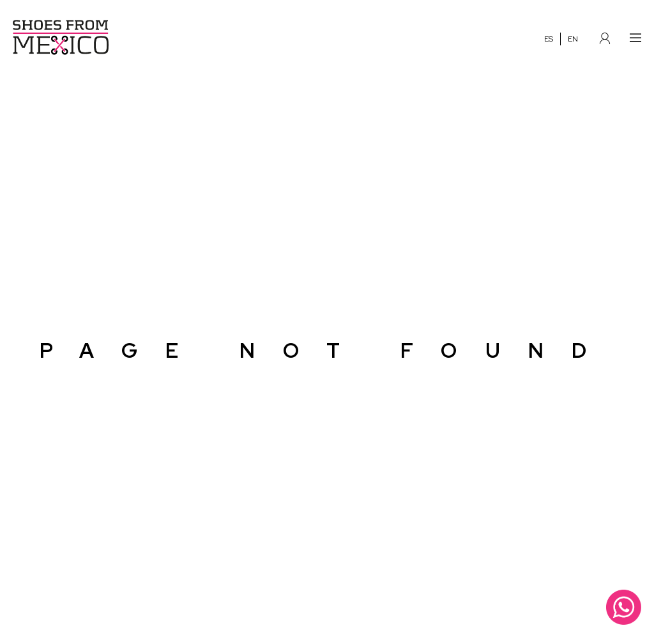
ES (549, 40)
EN (573, 40)
